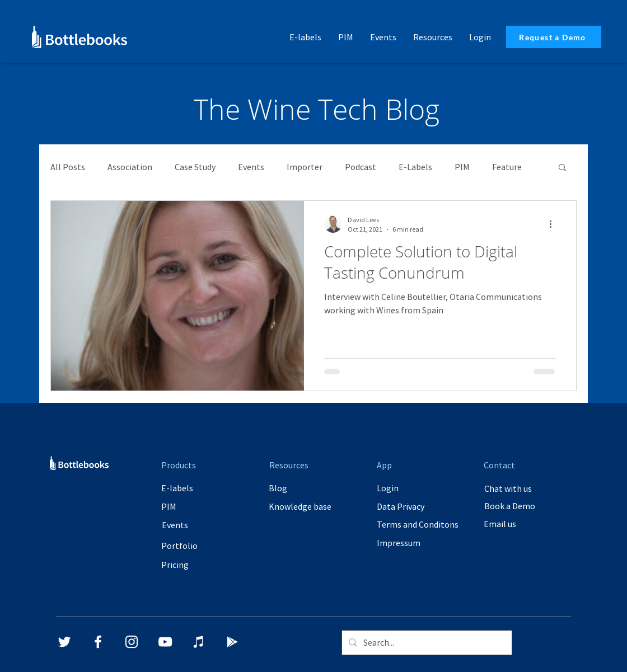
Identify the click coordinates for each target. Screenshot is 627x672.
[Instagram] (132, 642)
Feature (507, 167)
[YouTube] (165, 642)
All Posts (68, 167)
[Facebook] (98, 642)
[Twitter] (64, 642)
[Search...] (426, 643)
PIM (462, 167)
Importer (305, 167)
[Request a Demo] (554, 37)
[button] (433, 37)
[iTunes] (199, 642)
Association (130, 167)
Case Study (195, 167)
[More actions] (554, 224)
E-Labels (415, 167)
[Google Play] (232, 642)
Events (251, 167)
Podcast (361, 167)
